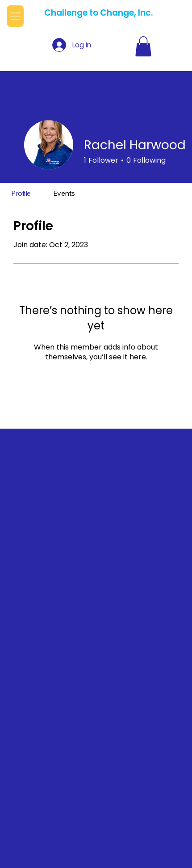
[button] (143, 46)
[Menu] (15, 16)
